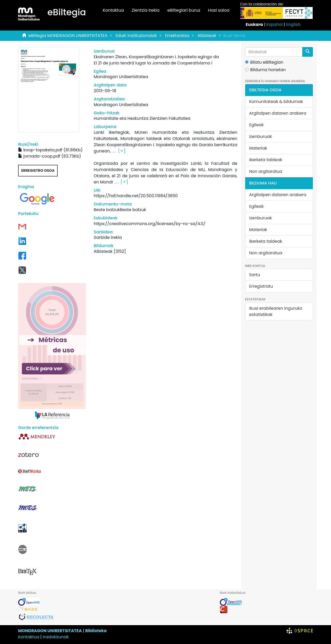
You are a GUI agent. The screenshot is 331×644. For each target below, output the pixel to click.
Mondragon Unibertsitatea (121, 77)
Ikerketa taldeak (266, 160)
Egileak (257, 125)
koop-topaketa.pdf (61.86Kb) (50, 150)
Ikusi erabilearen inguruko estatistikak (276, 311)
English (293, 24)
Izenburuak (261, 136)
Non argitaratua (266, 171)
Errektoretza (177, 36)
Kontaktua (113, 10)
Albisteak (207, 36)
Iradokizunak (56, 637)
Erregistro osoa (38, 171)
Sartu (255, 275)
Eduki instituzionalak (136, 36)
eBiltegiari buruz (184, 10)
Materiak (258, 148)
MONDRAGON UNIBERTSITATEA (50, 631)
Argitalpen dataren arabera (278, 113)
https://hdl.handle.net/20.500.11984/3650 (136, 196)
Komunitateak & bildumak (276, 102)
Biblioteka (96, 631)
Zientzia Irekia (146, 10)
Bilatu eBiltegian (264, 62)
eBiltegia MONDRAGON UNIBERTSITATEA (68, 36)
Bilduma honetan (266, 70)
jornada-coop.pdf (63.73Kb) (50, 156)
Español (274, 24)
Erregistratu (261, 286)
